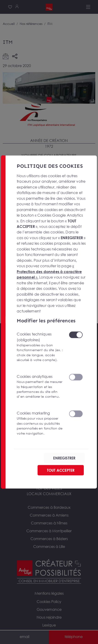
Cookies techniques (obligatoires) (40, 347)
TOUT (61, 470)
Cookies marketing (40, 423)
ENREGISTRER (64, 458)
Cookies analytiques (40, 387)
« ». (49, 272)
